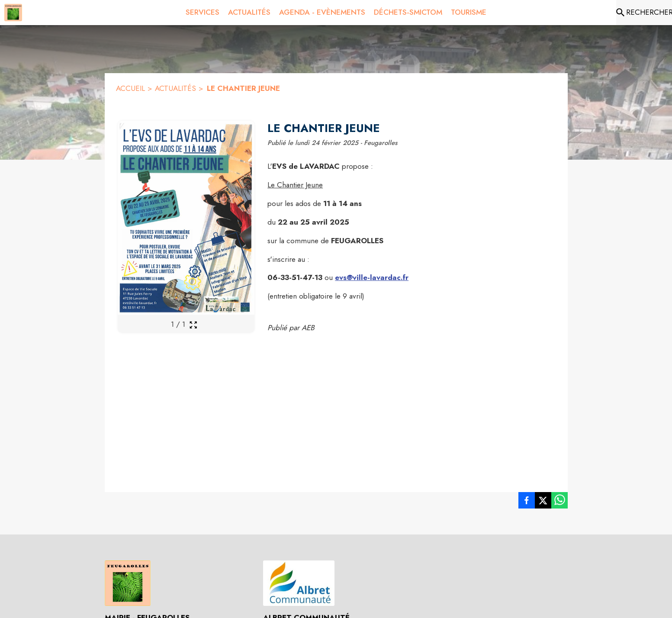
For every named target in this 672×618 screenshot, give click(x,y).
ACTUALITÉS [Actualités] (175, 88)
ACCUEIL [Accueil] (130, 88)
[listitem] (527, 502)
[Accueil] (13, 13)
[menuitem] (203, 11)
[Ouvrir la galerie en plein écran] (193, 325)
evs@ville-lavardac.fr (372, 277)
